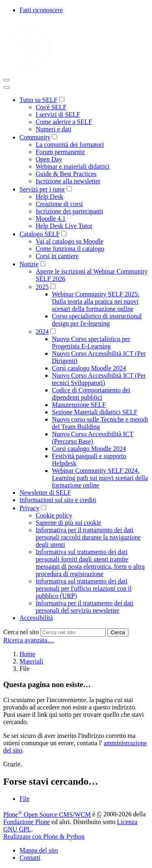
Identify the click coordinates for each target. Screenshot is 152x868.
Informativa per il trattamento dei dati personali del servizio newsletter (85, 607)
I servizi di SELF (58, 114)
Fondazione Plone (27, 822)
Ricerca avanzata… (29, 640)
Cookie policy (54, 515)
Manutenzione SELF (79, 405)
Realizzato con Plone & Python (44, 836)
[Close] (6, 87)
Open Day (49, 159)
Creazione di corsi (59, 204)
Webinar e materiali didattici (73, 166)
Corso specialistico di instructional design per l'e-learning (97, 320)
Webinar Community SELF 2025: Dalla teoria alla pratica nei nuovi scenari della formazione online (96, 301)
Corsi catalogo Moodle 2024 (89, 368)
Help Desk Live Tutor (64, 226)
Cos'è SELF (51, 107)
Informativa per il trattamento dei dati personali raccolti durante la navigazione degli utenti (88, 537)
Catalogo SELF (40, 234)
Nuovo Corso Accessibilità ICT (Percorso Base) (93, 438)
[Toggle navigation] (6, 80)
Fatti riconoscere (41, 10)
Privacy (29, 508)
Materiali (31, 661)
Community (35, 137)
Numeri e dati (54, 129)
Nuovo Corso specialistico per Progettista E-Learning (91, 343)
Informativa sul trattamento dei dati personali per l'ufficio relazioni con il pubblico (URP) (84, 588)
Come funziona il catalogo (70, 249)
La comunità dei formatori (70, 145)
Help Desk (49, 197)
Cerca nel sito (21, 632)
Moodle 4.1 (51, 219)
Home (27, 654)
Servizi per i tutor (42, 189)
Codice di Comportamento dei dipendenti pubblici (91, 394)
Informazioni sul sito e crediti (58, 500)
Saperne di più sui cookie (69, 523)
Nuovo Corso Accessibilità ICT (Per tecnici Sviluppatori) (99, 379)
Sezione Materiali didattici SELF (95, 412)
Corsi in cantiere (57, 256)
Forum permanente (60, 152)
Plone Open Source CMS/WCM (47, 815)
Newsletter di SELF (45, 493)
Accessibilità (36, 618)
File (25, 799)
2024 (42, 332)
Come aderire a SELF (64, 122)
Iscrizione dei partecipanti (69, 211)
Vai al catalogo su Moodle (70, 241)
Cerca (118, 632)
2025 (42, 287)
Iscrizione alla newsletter (68, 181)
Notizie (29, 264)
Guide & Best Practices (66, 174)
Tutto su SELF (39, 100)
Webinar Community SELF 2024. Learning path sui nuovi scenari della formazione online (100, 478)
